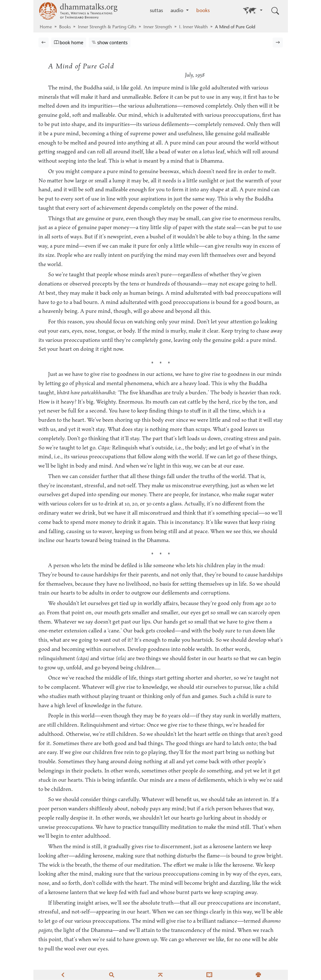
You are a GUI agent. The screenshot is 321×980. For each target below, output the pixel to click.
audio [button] (178, 11)
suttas (156, 11)
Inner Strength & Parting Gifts (107, 27)
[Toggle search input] (275, 11)
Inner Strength (158, 27)
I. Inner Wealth (193, 27)
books (203, 11)
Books (65, 27)
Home (46, 27)
